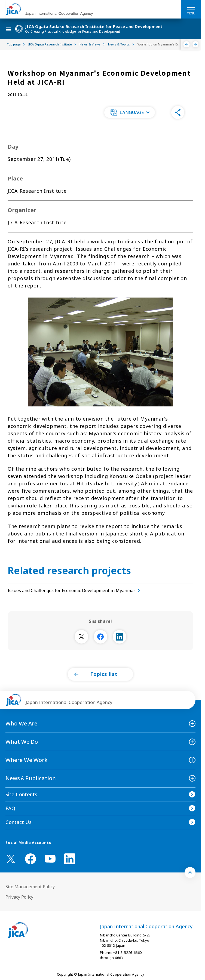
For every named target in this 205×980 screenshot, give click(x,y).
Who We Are (21, 723)
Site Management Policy (30, 887)
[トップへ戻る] (190, 872)
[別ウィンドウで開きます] (81, 637)
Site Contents (21, 794)
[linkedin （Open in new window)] (70, 859)
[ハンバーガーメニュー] (191, 7)
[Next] (196, 44)
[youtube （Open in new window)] (50, 859)
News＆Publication (31, 778)
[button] (130, 112)
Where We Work (27, 760)
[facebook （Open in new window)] (30, 859)
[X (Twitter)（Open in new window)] (11, 859)
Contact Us (19, 822)
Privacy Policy (19, 897)
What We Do (22, 742)
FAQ (10, 808)
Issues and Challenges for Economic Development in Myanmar (75, 590)
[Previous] (187, 44)
